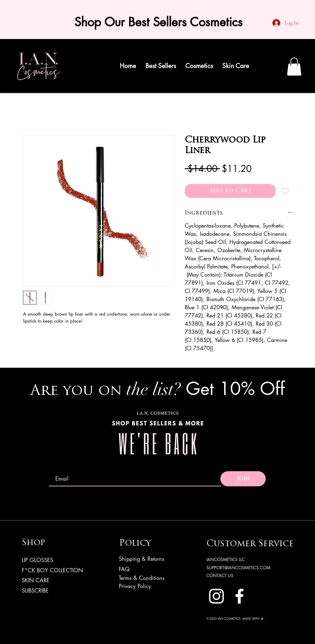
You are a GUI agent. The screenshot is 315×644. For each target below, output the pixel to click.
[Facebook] (239, 596)
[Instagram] (216, 596)
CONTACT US (220, 575)
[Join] (243, 479)
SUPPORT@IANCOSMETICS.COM (239, 568)
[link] (294, 67)
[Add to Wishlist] (285, 191)
